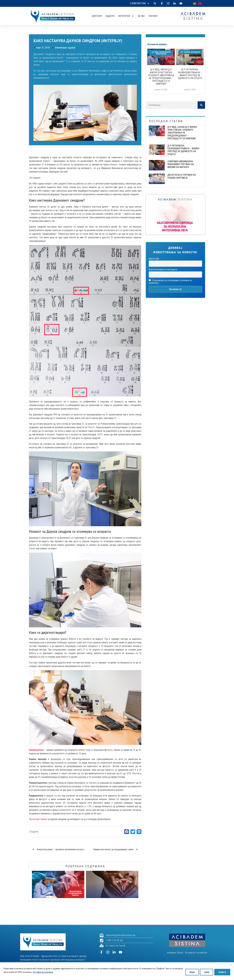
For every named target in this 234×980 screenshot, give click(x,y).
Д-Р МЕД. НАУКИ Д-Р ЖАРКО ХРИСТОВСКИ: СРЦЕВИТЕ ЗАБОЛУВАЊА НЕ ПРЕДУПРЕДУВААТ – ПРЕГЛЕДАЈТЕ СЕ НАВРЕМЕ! (161, 77)
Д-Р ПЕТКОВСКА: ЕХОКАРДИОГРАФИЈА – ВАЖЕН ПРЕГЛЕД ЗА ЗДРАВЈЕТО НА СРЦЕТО (190, 74)
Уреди (191, 972)
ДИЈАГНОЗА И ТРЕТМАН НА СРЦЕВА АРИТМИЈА (182, 176)
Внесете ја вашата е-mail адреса (163, 270)
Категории (126, 16)
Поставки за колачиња (54, 972)
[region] (117, 971)
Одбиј (206, 972)
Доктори (97, 16)
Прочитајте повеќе (38, 819)
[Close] (231, 965)
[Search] (201, 105)
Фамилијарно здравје (65, 48)
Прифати (222, 972)
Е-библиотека (140, 3)
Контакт (153, 16)
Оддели (110, 16)
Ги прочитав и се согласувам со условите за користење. (170, 282)
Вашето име (154, 259)
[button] (155, 4)
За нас (141, 16)
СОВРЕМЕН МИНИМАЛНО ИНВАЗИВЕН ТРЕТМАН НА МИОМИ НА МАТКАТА (181, 164)
